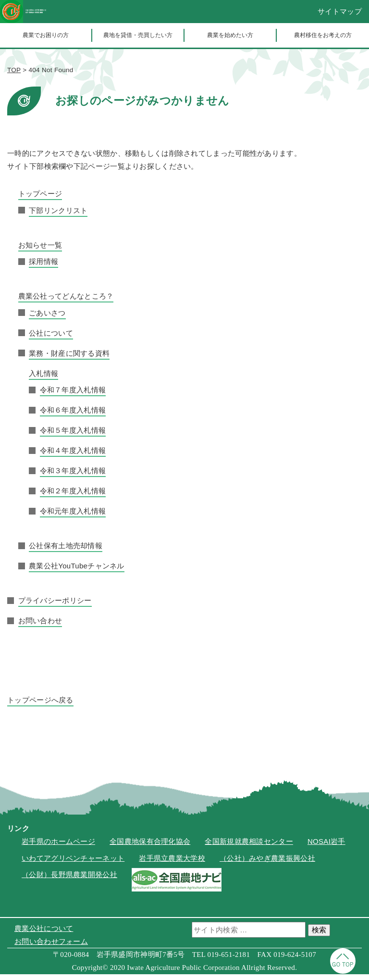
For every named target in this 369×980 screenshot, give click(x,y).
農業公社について (44, 934)
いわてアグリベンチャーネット (73, 864)
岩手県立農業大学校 (172, 864)
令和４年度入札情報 (73, 456)
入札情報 (43, 379)
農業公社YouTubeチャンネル (77, 572)
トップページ (40, 199)
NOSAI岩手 (326, 847)
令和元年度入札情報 (73, 517)
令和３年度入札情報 (73, 476)
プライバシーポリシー (55, 606)
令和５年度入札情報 (73, 436)
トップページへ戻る (40, 706)
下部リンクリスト (58, 216)
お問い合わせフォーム (51, 947)
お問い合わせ (40, 626)
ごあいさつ (47, 319)
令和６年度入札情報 (73, 416)
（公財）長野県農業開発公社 (69, 880)
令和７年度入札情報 (73, 396)
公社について (51, 339)
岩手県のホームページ (58, 847)
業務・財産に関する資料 (69, 359)
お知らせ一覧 (40, 251)
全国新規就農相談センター (249, 847)
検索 (319, 936)
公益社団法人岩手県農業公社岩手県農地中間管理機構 (79, 14)
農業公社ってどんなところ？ (66, 302)
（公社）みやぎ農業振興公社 (267, 864)
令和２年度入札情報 (73, 496)
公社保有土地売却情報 (66, 551)
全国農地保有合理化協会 (150, 847)
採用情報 (43, 267)
